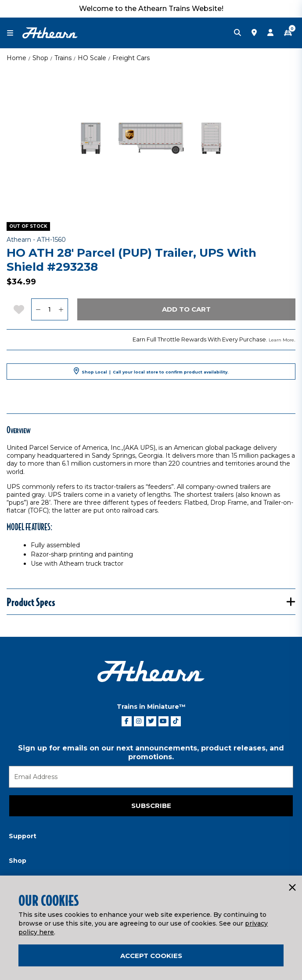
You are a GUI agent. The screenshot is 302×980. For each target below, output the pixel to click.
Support (23, 836)
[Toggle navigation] (14, 33)
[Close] (292, 888)
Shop (40, 58)
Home (16, 58)
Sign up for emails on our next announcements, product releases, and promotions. (151, 752)
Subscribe (151, 806)
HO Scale (92, 58)
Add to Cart (186, 309)
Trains (63, 58)
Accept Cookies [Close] (151, 956)
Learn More (281, 340)
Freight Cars (131, 58)
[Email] (151, 777)
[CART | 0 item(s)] (288, 33)
